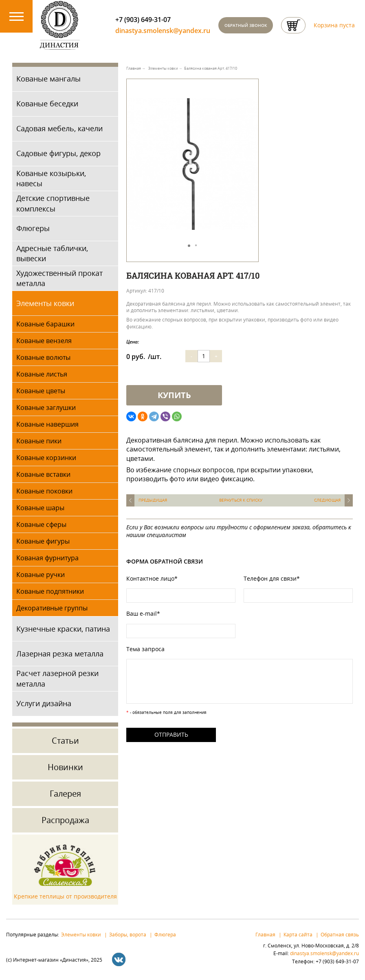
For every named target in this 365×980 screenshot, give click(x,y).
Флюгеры (33, 228)
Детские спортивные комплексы (53, 203)
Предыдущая (153, 500)
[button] (251, 96)
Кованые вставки (43, 474)
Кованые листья (42, 374)
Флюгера (165, 934)
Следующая (327, 500)
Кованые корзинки (46, 458)
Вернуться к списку (241, 500)
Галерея (65, 794)
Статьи (65, 741)
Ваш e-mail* (143, 613)
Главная (265, 934)
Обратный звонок (246, 25)
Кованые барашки (45, 324)
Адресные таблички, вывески (52, 253)
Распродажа (65, 820)
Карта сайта (298, 934)
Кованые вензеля (44, 341)
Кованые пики (39, 441)
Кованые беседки (47, 104)
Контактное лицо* (152, 578)
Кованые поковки (44, 491)
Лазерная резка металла (60, 654)
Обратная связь (340, 934)
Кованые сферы (41, 524)
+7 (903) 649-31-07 (143, 20)
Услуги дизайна (44, 703)
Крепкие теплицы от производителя (65, 896)
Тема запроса (145, 649)
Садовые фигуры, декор (58, 153)
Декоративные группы (52, 608)
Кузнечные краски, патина (63, 629)
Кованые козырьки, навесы (51, 178)
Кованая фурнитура (47, 558)
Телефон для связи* (272, 578)
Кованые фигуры (43, 541)
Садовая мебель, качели (59, 128)
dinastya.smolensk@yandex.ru (163, 31)
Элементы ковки (45, 303)
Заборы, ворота (128, 934)
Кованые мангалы (48, 79)
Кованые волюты (43, 357)
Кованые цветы (41, 391)
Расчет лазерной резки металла (57, 679)
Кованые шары (40, 508)
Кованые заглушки (46, 407)
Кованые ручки (41, 575)
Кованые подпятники (50, 591)
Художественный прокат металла (59, 278)
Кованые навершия (47, 424)
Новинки (65, 767)
